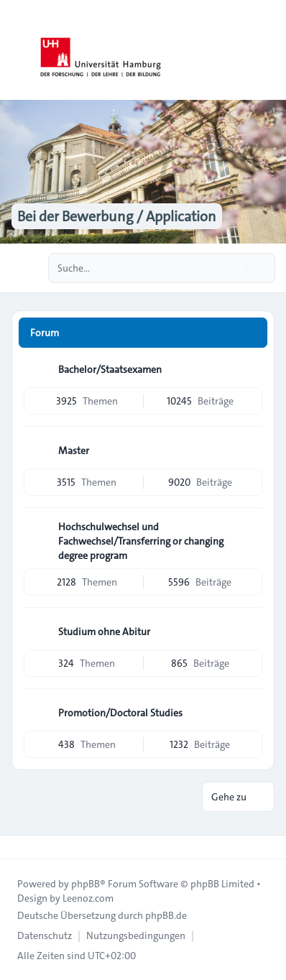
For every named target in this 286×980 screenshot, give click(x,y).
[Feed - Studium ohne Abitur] (250, 632)
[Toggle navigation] (269, 50)
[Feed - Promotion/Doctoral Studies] (250, 713)
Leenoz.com (88, 898)
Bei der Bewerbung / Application (117, 216)
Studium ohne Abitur (104, 632)
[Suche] (234, 268)
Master (74, 450)
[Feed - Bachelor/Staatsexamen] (250, 369)
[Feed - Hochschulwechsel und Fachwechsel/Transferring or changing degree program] (250, 532)
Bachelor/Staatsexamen (110, 369)
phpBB (86, 884)
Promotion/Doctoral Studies (120, 713)
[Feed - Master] (250, 450)
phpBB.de (166, 915)
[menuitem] (45, 935)
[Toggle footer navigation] (17, 847)
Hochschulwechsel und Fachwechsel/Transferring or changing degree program (141, 541)
